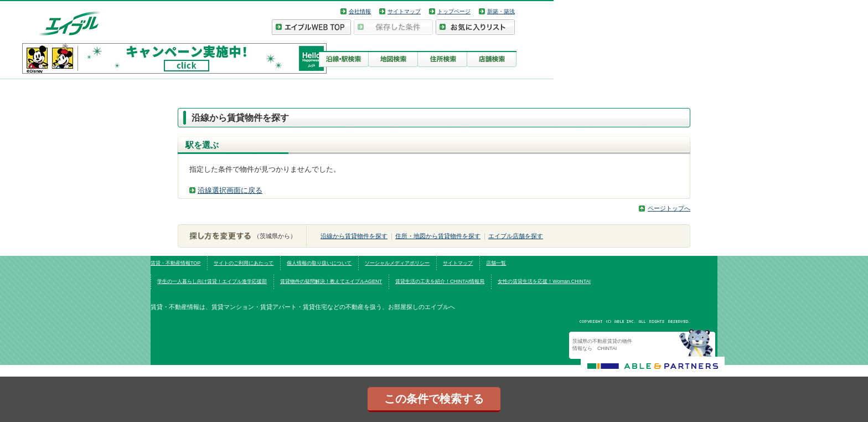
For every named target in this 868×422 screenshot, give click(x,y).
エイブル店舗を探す (516, 236)
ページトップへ (669, 208)
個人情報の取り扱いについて (319, 263)
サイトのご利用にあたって (244, 263)
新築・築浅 (501, 11)
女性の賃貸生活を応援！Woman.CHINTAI (544, 281)
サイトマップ (404, 11)
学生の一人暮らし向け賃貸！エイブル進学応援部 (212, 281)
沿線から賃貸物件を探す (354, 236)
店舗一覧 (496, 263)
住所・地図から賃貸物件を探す (438, 236)
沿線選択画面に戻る (230, 190)
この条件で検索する (434, 399)
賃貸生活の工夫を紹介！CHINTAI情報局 (440, 281)
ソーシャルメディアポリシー (397, 263)
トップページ (454, 11)
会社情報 (360, 11)
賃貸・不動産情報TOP (175, 263)
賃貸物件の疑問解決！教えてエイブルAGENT (331, 281)
